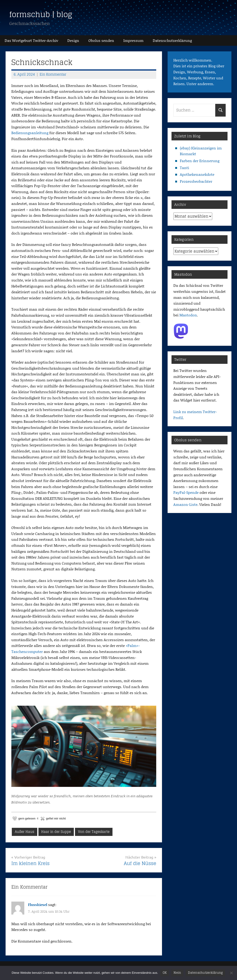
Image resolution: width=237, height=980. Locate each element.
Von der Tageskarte (94, 832)
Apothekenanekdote (197, 174)
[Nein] (231, 973)
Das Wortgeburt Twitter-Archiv (31, 40)
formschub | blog (41, 14)
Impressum (133, 40)
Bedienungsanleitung (30, 133)
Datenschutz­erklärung (172, 40)
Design (73, 40)
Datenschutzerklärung (205, 973)
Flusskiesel (38, 904)
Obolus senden (101, 40)
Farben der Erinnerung (200, 161)
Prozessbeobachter (196, 181)
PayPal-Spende (186, 492)
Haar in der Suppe (56, 832)
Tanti (184, 168)
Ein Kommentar (53, 74)
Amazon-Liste (185, 504)
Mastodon (188, 315)
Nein (177, 973)
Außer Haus (25, 832)
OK (165, 973)
